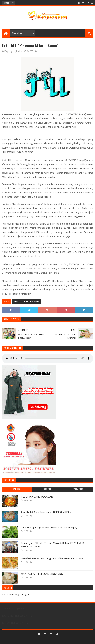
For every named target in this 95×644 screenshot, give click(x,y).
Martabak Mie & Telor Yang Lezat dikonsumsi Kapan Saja (52, 558)
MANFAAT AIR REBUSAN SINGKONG (42, 574)
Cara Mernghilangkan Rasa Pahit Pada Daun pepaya (50, 528)
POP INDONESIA (32, 302)
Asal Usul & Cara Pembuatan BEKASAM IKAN (46, 512)
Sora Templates (42, 640)
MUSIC (17, 302)
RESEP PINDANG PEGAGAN (37, 497)
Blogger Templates (63, 640)
